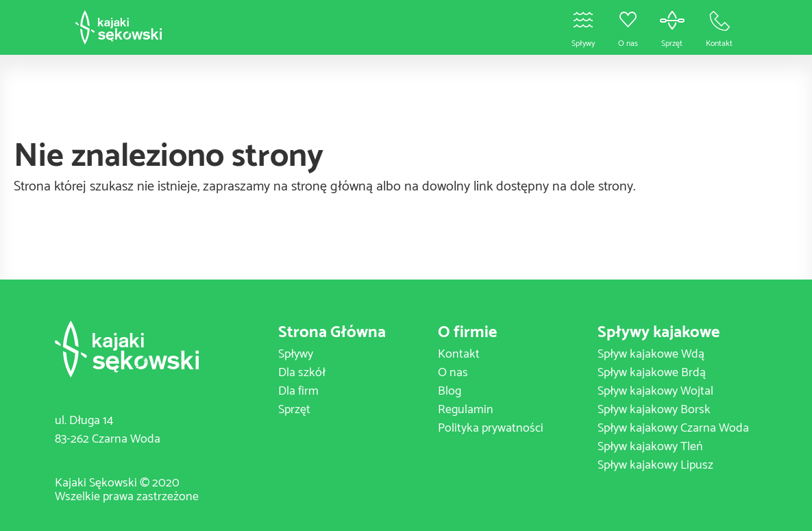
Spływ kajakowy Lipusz (655, 465)
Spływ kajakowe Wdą (651, 354)
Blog (450, 391)
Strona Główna (332, 333)
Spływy (296, 354)
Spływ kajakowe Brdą (652, 373)
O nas (453, 373)
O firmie (467, 333)
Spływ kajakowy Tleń (650, 447)
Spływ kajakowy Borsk (654, 410)
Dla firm (298, 391)
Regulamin (466, 410)
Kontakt (459, 354)
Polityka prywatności (491, 428)
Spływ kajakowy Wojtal (655, 391)
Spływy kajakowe (659, 333)
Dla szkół (302, 373)
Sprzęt (294, 410)
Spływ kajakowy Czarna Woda (673, 428)
